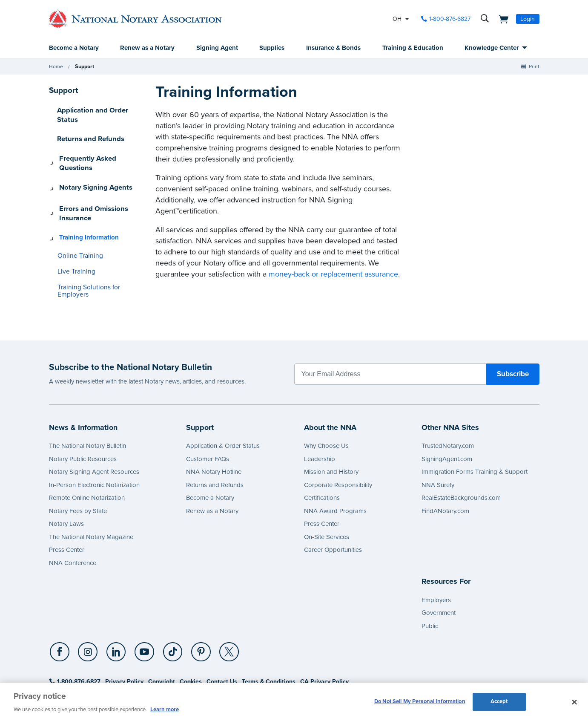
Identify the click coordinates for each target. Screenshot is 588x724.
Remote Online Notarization (87, 462)
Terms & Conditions (269, 645)
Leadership (320, 423)
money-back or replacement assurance (333, 274)
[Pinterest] (196, 616)
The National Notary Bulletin (87, 410)
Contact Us (222, 645)
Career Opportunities (333, 513)
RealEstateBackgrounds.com (461, 462)
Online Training (77, 227)
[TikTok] (169, 616)
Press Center (67, 513)
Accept (499, 702)
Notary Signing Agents (90, 166)
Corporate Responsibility (338, 449)
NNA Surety (438, 449)
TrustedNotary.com (448, 410)
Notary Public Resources (83, 423)
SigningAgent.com (447, 423)
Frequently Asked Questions (98, 147)
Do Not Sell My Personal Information (420, 702)
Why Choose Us (326, 410)
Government (439, 577)
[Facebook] (60, 616)
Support (84, 67)
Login (528, 19)
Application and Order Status (99, 110)
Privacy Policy (124, 645)
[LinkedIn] (114, 616)
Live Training (74, 243)
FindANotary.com (445, 475)
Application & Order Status (223, 410)
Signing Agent (217, 48)
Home (56, 67)
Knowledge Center (492, 48)
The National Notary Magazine (91, 501)
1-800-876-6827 (75, 645)
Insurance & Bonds (333, 48)
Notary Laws (66, 487)
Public (430, 590)
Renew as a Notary (147, 48)
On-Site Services (327, 501)
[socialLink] (61, 616)
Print (534, 67)
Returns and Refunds (88, 129)
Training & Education (413, 48)
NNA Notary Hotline (214, 436)
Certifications (322, 462)
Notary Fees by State (78, 475)
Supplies (272, 48)
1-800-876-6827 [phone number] (450, 19)
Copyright (162, 645)
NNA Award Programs (335, 475)
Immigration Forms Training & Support (475, 436)
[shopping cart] (502, 19)
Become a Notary (74, 48)
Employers (436, 564)
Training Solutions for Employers (100, 258)
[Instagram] (87, 616)
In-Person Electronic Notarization (94, 449)
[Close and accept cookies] (574, 702)
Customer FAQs (208, 423)
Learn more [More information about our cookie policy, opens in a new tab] (165, 710)
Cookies (191, 645)
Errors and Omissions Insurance (88, 189)
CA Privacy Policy (324, 645)
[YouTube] (141, 616)
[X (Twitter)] (223, 616)
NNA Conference (73, 527)
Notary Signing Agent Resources (94, 436)
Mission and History (331, 436)
